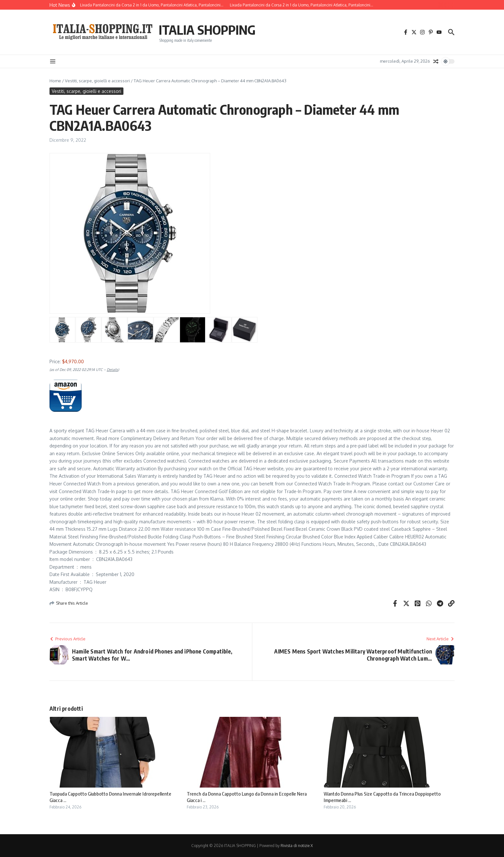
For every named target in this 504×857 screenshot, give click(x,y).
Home (55, 81)
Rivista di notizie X (297, 846)
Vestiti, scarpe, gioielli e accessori (97, 81)
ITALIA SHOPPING (207, 30)
